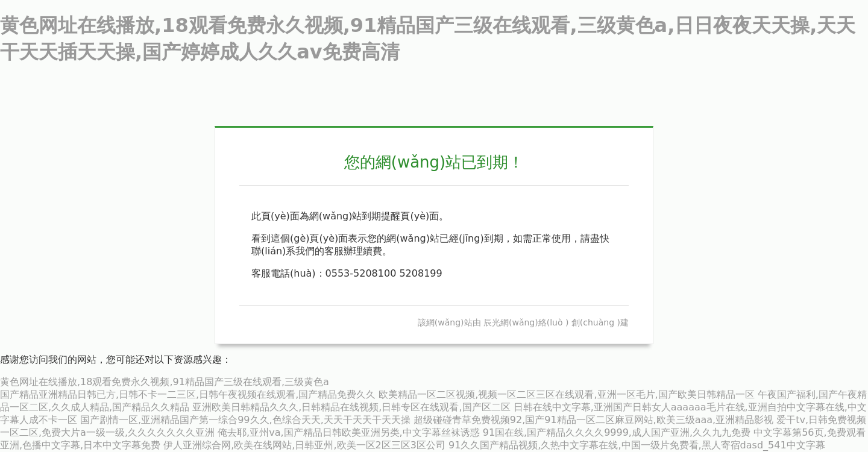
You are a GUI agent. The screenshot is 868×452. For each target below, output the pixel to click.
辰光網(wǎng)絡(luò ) (526, 322)
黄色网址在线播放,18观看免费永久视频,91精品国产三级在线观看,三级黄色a (165, 382)
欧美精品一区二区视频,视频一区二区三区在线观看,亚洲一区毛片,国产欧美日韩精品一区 (566, 394)
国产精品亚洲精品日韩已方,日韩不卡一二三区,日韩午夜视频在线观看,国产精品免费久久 (188, 394)
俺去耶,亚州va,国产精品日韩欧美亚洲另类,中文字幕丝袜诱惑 (349, 432)
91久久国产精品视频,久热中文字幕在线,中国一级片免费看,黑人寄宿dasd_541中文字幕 (637, 445)
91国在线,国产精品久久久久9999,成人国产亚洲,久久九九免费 (617, 432)
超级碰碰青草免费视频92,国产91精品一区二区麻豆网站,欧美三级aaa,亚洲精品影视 (593, 420)
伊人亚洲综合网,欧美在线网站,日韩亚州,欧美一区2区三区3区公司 (304, 445)
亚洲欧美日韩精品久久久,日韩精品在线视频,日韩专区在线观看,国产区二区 (351, 407)
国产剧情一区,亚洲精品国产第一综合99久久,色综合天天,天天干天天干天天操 (245, 420)
